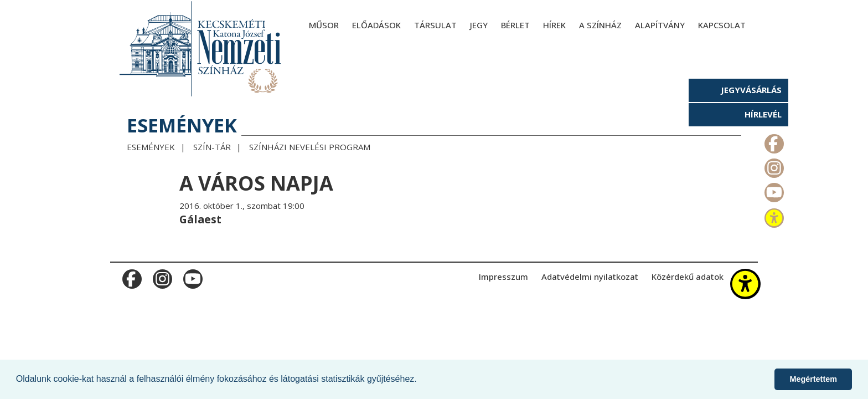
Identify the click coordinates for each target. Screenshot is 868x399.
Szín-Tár (212, 147)
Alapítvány (660, 25)
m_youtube (773, 190)
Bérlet (515, 25)
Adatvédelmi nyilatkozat (590, 277)
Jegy (479, 25)
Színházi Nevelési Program (310, 147)
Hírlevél (763, 114)
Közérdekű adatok (688, 277)
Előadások (376, 25)
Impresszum (503, 277)
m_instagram (773, 166)
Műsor (324, 25)
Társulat (435, 25)
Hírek (554, 25)
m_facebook (773, 141)
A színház (600, 25)
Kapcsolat (722, 25)
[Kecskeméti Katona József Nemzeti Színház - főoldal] (201, 48)
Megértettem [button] (813, 379)
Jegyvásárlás (751, 90)
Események (151, 147)
